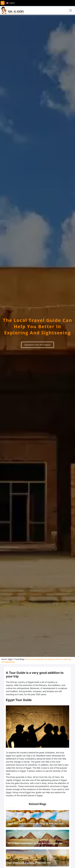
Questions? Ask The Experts (37, 345)
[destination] (11, 659)
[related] (37, 826)
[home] (5, 659)
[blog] (20, 659)
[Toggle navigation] (70, 10)
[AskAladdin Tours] (13, 10)
